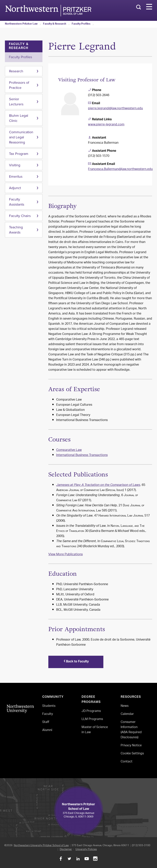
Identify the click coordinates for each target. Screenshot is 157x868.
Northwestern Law (48, 11)
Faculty (48, 714)
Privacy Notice (131, 746)
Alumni (47, 730)
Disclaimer (66, 849)
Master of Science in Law (95, 730)
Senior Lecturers (16, 102)
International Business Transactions (82, 455)
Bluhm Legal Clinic (19, 118)
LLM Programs (92, 719)
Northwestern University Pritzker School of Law (41, 845)
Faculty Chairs (20, 216)
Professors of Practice (19, 85)
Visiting (15, 165)
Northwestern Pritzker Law (21, 24)
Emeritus (16, 177)
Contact (127, 762)
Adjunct (15, 188)
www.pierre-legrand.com (106, 125)
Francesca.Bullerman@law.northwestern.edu (120, 169)
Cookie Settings (132, 754)
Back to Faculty (76, 662)
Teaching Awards (16, 230)
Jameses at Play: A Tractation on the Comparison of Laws (98, 485)
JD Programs (91, 711)
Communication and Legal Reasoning (21, 137)
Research (16, 71)
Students (49, 706)
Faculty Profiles (81, 24)
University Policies (86, 849)
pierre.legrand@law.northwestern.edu (115, 109)
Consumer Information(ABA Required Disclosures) (131, 730)
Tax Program (19, 154)
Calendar (127, 714)
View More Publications (66, 555)
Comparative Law (69, 450)
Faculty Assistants (17, 202)
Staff (46, 722)
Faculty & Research (55, 24)
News (125, 706)
